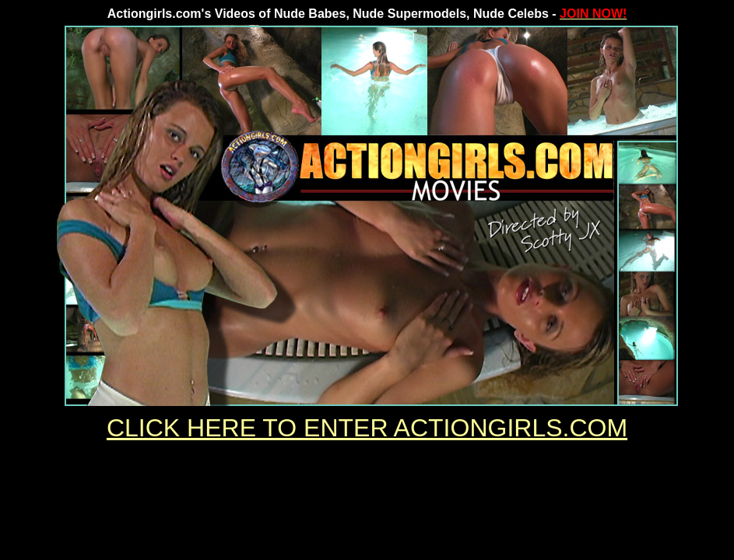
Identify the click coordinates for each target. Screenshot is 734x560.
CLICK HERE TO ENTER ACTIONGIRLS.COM (367, 428)
